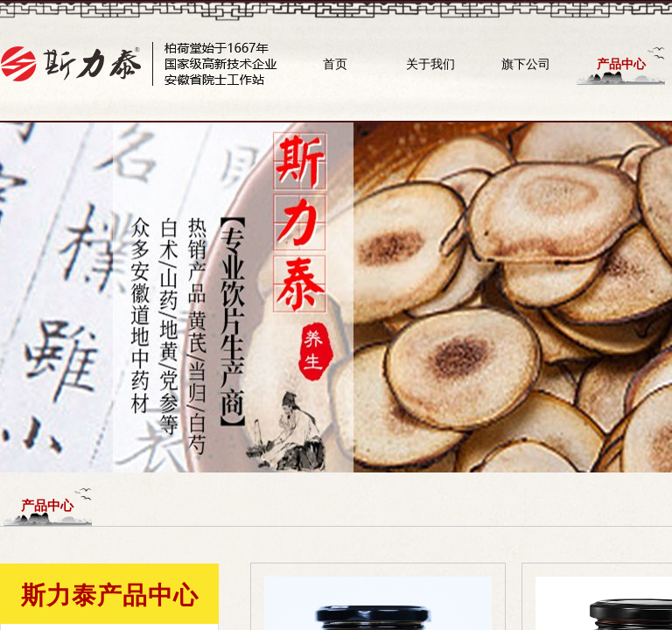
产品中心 (621, 64)
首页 (335, 64)
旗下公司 (526, 64)
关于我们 (430, 64)
